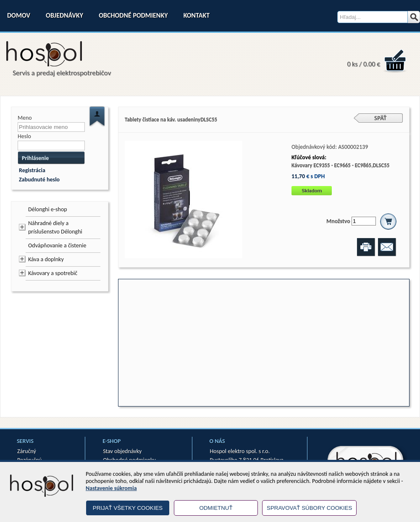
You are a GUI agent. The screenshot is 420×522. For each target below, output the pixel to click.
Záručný (27, 451)
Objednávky (64, 15)
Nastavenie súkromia (111, 488)
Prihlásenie (35, 158)
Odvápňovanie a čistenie (57, 245)
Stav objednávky (122, 451)
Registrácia (32, 170)
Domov (19, 15)
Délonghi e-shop (48, 209)
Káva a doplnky (46, 259)
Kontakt (197, 15)
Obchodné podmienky (133, 15)
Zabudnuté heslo (39, 180)
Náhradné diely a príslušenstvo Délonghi (55, 227)
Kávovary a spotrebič (53, 273)
